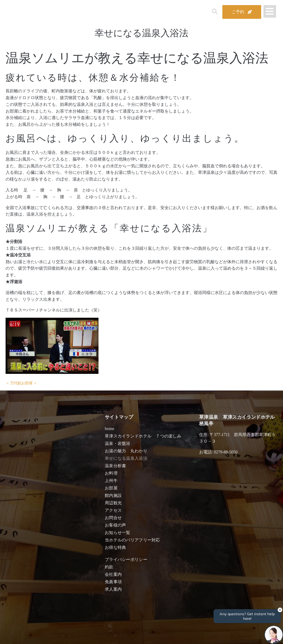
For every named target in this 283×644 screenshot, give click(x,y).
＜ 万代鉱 (13, 383)
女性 (163, 635)
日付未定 (102, 636)
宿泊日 (32, 635)
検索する (217, 637)
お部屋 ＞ (29, 383)
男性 (122, 635)
